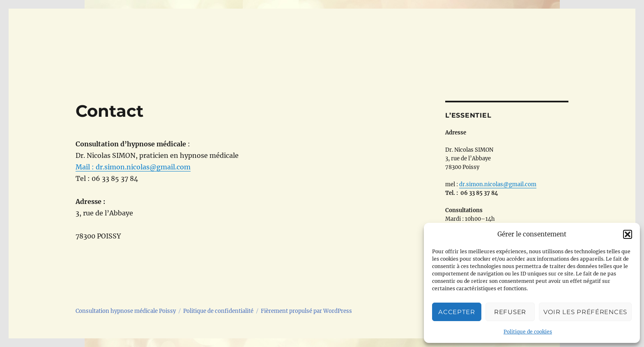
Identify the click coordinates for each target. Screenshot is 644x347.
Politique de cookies (528, 332)
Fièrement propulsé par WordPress (306, 311)
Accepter (457, 312)
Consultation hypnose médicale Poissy (126, 311)
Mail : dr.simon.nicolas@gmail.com (133, 167)
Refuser (510, 312)
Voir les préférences (585, 312)
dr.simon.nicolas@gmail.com (498, 184)
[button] (628, 234)
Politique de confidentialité (218, 311)
